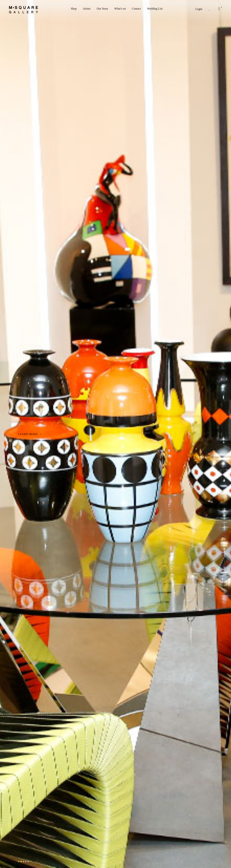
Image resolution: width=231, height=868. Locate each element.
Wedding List (155, 9)
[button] (19, 861)
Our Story (103, 9)
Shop (74, 9)
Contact (136, 9)
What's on (120, 9)
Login (199, 9)
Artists (87, 9)
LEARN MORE (30, 434)
